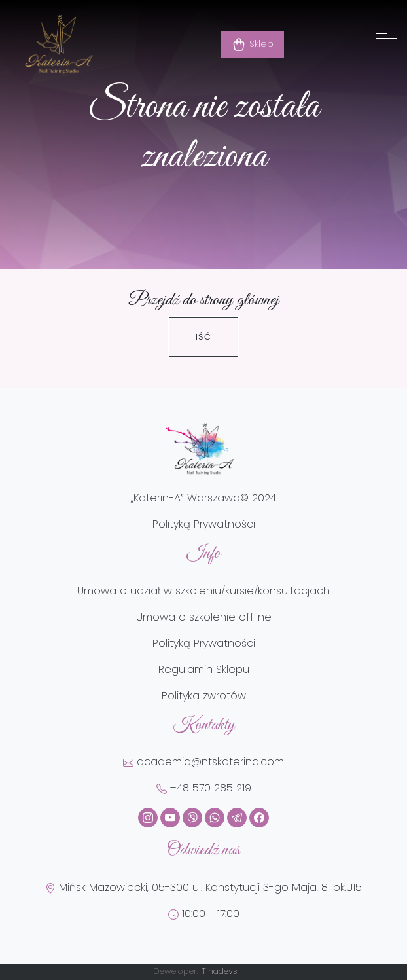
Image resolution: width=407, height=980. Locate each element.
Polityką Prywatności (204, 524)
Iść (203, 337)
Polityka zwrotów (204, 696)
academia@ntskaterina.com (203, 762)
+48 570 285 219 (204, 788)
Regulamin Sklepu (204, 669)
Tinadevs (220, 971)
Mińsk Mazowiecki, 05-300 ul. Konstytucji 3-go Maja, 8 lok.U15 (203, 887)
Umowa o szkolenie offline (204, 617)
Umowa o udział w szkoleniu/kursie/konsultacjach (203, 591)
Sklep (252, 45)
